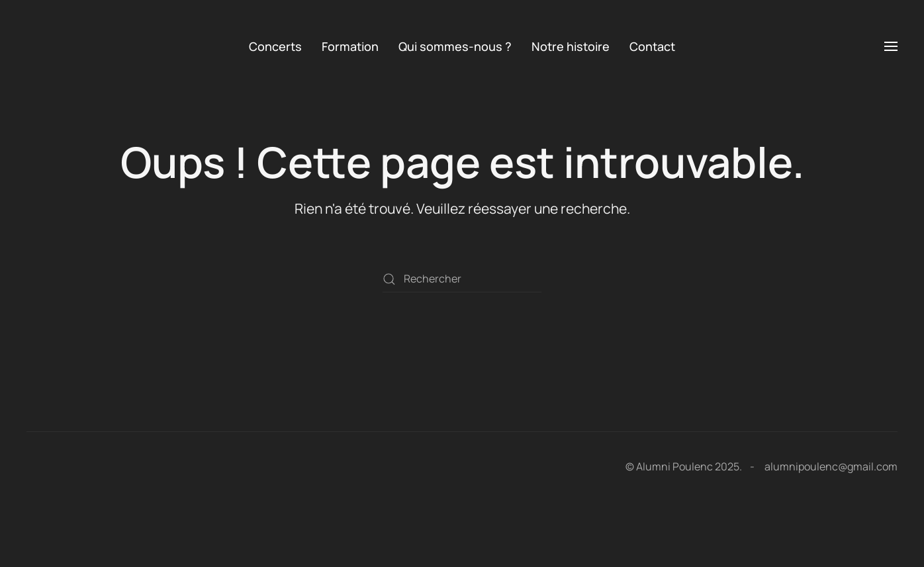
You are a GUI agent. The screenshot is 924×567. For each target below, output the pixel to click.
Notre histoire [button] (571, 46)
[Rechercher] (462, 279)
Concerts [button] (275, 46)
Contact (652, 46)
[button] (891, 46)
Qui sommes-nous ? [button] (455, 46)
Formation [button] (350, 46)
